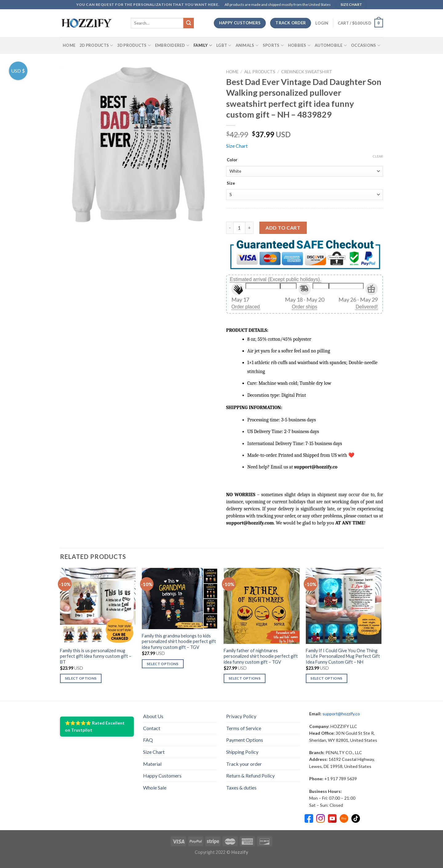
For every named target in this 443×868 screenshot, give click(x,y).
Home (69, 45)
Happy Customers (162, 776)
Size (231, 183)
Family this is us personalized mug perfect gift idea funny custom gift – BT (96, 656)
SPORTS (273, 45)
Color (232, 160)
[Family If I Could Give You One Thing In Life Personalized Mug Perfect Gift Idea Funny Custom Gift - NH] (344, 606)
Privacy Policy (241, 716)
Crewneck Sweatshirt (307, 72)
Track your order (244, 764)
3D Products (134, 45)
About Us (153, 716)
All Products (260, 72)
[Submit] (189, 23)
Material (152, 764)
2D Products (96, 45)
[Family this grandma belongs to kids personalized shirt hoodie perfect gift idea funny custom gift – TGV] (180, 599)
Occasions (366, 45)
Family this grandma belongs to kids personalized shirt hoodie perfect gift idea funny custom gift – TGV (179, 641)
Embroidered (172, 45)
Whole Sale (155, 788)
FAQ (148, 740)
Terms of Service (244, 728)
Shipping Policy (242, 752)
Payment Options (245, 740)
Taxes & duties (241, 788)
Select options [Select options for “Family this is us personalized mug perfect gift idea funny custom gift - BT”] (81, 678)
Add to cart (283, 228)
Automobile (331, 45)
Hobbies (299, 45)
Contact (152, 728)
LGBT (224, 45)
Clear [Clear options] (378, 156)
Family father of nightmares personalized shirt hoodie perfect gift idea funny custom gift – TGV (261, 656)
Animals (247, 45)
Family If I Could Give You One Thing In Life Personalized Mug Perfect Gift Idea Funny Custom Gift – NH (343, 656)
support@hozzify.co (341, 714)
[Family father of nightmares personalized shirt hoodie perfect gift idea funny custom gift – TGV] (262, 606)
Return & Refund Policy (250, 776)
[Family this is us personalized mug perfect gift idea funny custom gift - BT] (98, 606)
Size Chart (237, 146)
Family (203, 45)
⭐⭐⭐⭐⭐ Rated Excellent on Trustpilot (95, 726)
